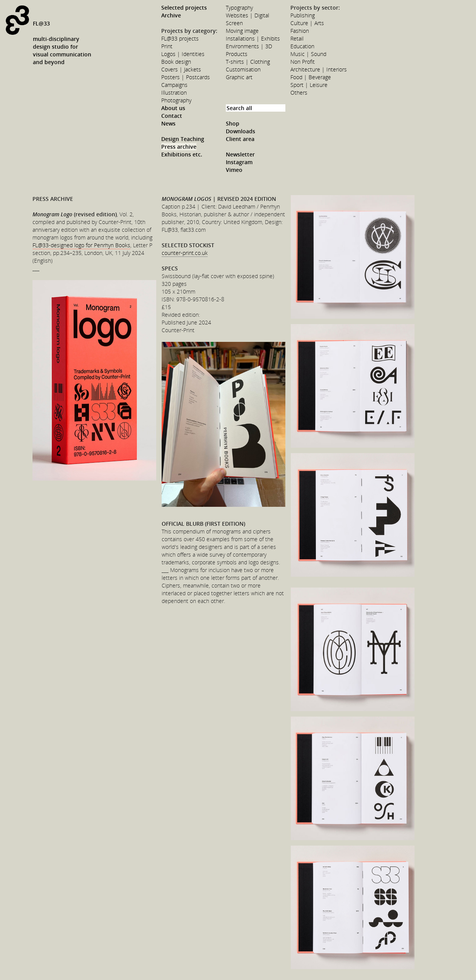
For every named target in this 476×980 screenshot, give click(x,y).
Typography (239, 8)
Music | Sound (308, 54)
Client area (240, 139)
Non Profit (303, 62)
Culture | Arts (307, 23)
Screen (234, 23)
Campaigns (174, 85)
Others (299, 93)
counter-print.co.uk (185, 253)
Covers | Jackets (181, 69)
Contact (172, 116)
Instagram (239, 162)
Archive (171, 15)
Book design (176, 62)
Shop (233, 123)
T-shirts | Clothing (248, 62)
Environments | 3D (249, 46)
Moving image (242, 31)
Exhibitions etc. (182, 154)
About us (173, 108)
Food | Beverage (311, 77)
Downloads (241, 131)
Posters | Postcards (186, 77)
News (168, 123)
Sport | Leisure (309, 85)
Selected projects (184, 8)
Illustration (174, 93)
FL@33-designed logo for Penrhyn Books (81, 245)
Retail (297, 38)
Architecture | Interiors (319, 69)
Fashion (300, 31)
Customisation (243, 69)
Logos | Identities (183, 54)
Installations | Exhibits (253, 38)
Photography (176, 100)
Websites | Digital (247, 15)
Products (237, 54)
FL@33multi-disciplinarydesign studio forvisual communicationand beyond (62, 43)
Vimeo (234, 170)
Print (167, 46)
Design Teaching (183, 139)
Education (302, 46)
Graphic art (239, 77)
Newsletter (240, 154)
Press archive (179, 147)
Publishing (303, 15)
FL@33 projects (180, 38)
